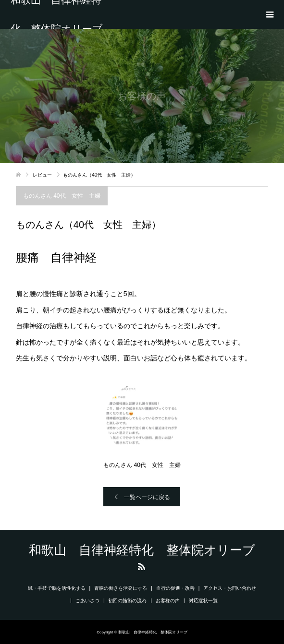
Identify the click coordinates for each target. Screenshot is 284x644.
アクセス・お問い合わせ (230, 588)
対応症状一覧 (203, 601)
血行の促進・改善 (175, 588)
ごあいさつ (87, 601)
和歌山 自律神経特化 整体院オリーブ (57, 14)
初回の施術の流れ (127, 601)
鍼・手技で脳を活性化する (57, 588)
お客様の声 (168, 601)
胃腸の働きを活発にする (121, 588)
